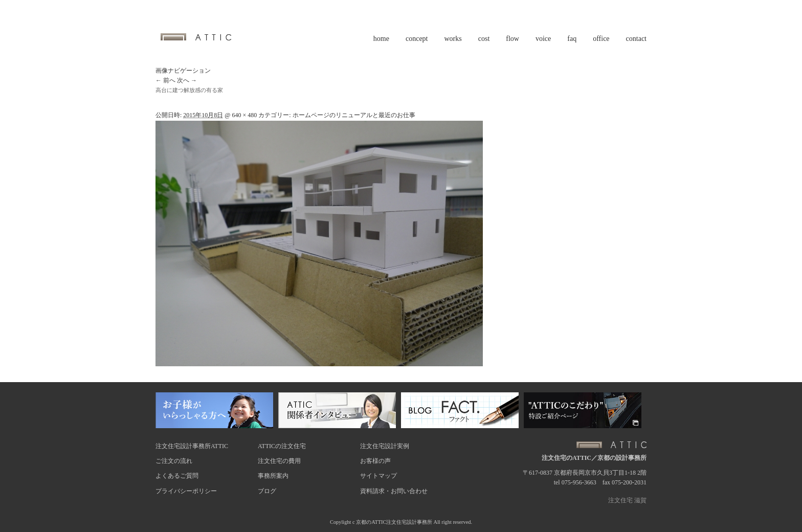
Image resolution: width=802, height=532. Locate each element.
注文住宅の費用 (279, 461)
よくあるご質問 (177, 476)
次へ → (187, 80)
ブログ (267, 491)
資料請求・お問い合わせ (394, 491)
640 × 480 (244, 115)
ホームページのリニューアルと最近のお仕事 (354, 115)
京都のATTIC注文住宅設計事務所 (394, 522)
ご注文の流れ (174, 461)
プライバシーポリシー (186, 491)
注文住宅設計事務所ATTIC (192, 446)
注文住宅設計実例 (385, 446)
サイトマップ (378, 476)
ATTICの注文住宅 (282, 446)
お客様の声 (375, 461)
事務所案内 (273, 476)
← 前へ (165, 80)
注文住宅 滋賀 (627, 500)
